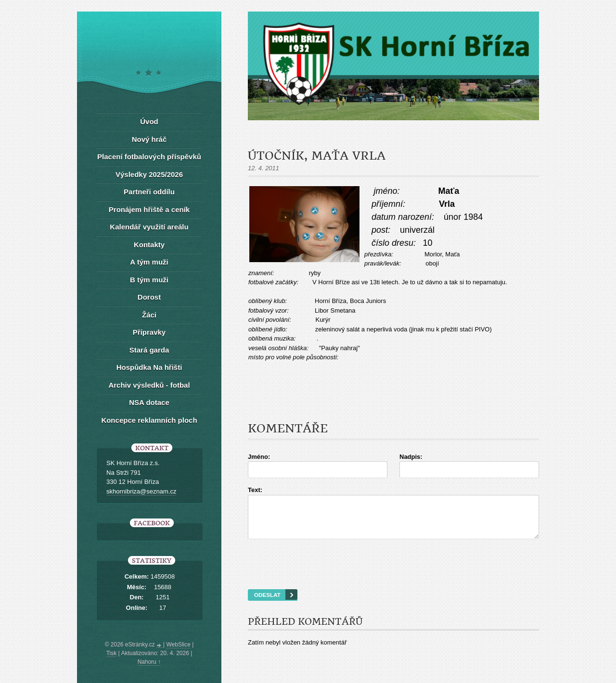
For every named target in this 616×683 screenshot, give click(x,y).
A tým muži (149, 262)
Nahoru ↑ (149, 662)
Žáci (149, 315)
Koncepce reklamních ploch (149, 420)
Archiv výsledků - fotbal (149, 385)
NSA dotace (149, 402)
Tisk (112, 653)
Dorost (149, 297)
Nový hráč (149, 139)
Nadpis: (411, 457)
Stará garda (149, 350)
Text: (255, 490)
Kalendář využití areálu (149, 227)
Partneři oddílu (149, 192)
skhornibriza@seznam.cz (141, 491)
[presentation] (394, 576)
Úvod (149, 121)
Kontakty (149, 245)
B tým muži (149, 280)
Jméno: (259, 457)
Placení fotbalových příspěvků (149, 157)
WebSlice (178, 645)
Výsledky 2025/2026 (149, 174)
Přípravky (149, 332)
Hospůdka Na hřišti (149, 367)
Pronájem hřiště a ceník (149, 209)
